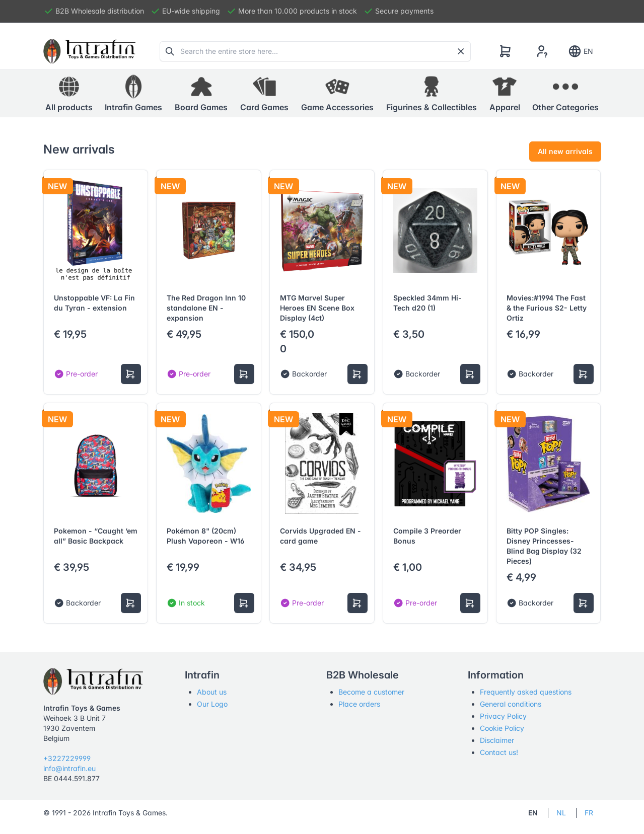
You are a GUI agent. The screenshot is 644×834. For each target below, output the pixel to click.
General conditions (511, 704)
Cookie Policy (502, 728)
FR (589, 813)
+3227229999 (67, 758)
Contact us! (499, 752)
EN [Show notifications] (580, 51)
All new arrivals (565, 151)
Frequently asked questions (526, 692)
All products (69, 93)
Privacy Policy (503, 716)
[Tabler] (90, 51)
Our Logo (212, 704)
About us (212, 692)
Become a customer (371, 692)
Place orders (359, 704)
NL (561, 813)
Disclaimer (497, 740)
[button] (133, 94)
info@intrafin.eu (69, 768)
